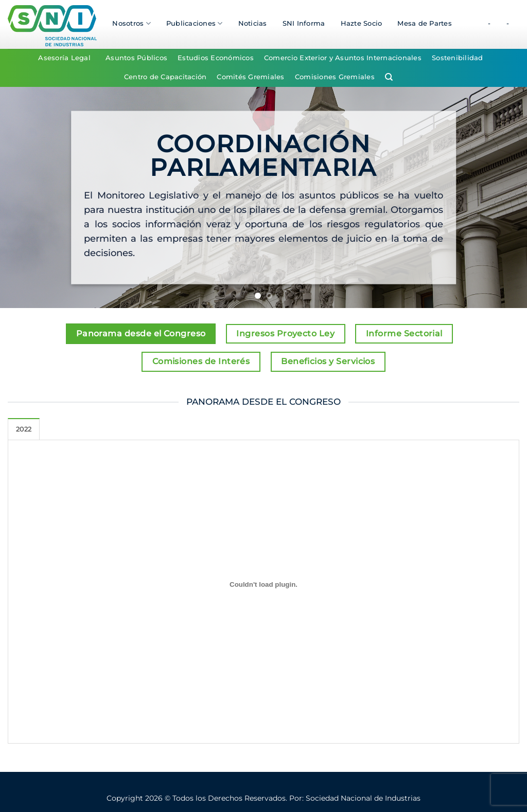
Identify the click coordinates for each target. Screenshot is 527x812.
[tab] (24, 429)
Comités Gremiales (250, 77)
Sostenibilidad (458, 58)
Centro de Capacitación (165, 77)
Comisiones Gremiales (335, 77)
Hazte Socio (362, 23)
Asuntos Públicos (136, 58)
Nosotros (131, 23)
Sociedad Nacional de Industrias (363, 798)
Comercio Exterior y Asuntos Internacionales (343, 58)
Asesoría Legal (64, 58)
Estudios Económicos (216, 58)
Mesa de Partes (425, 23)
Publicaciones (195, 23)
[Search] (389, 77)
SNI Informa (304, 23)
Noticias (253, 23)
